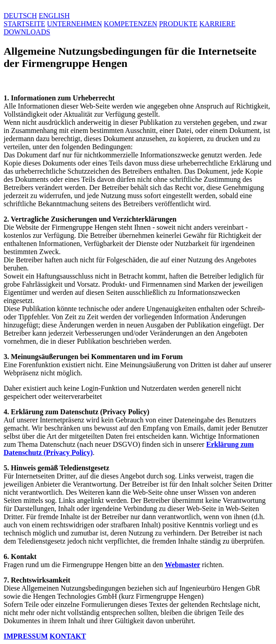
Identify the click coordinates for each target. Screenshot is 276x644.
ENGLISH (54, 16)
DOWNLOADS (27, 32)
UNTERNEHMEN (75, 24)
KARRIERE (217, 24)
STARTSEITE (24, 24)
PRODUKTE (178, 24)
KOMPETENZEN (131, 24)
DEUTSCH (20, 16)
